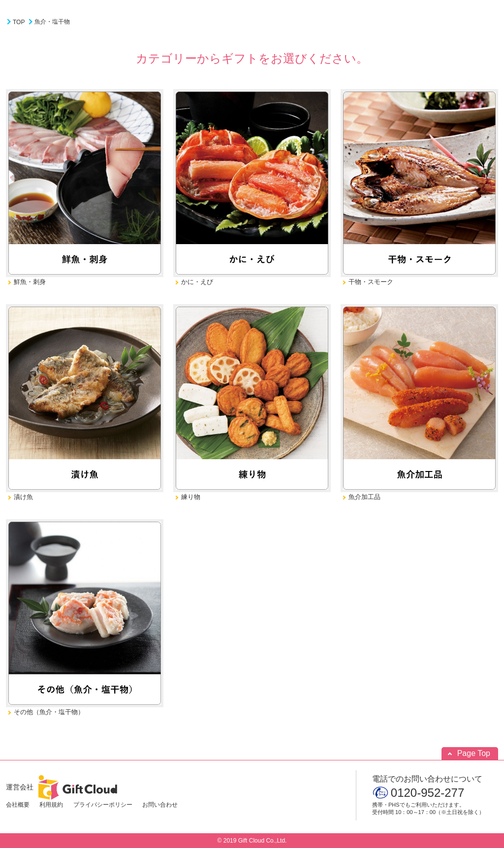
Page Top (474, 753)
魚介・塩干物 (52, 22)
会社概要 (18, 805)
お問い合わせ (160, 805)
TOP (19, 22)
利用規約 (51, 805)
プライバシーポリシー (103, 805)
